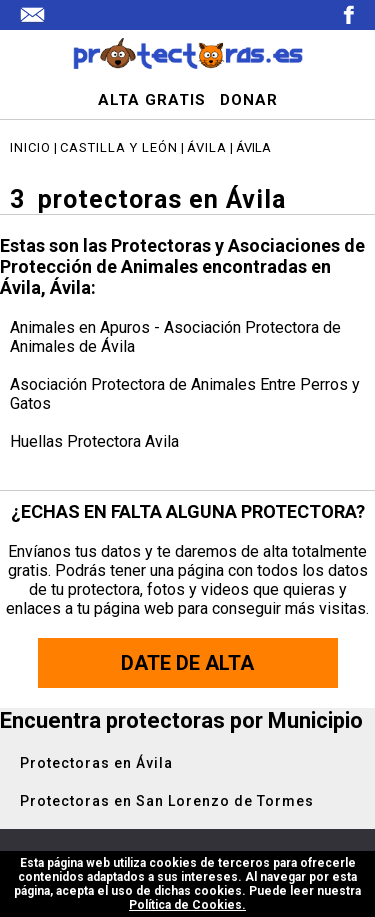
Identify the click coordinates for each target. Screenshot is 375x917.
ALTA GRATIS (152, 100)
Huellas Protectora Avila (94, 441)
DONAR (249, 100)
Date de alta (187, 663)
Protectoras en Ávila (96, 763)
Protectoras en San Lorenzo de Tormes (167, 801)
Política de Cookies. (187, 905)
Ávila (207, 147)
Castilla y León (119, 147)
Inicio (30, 147)
